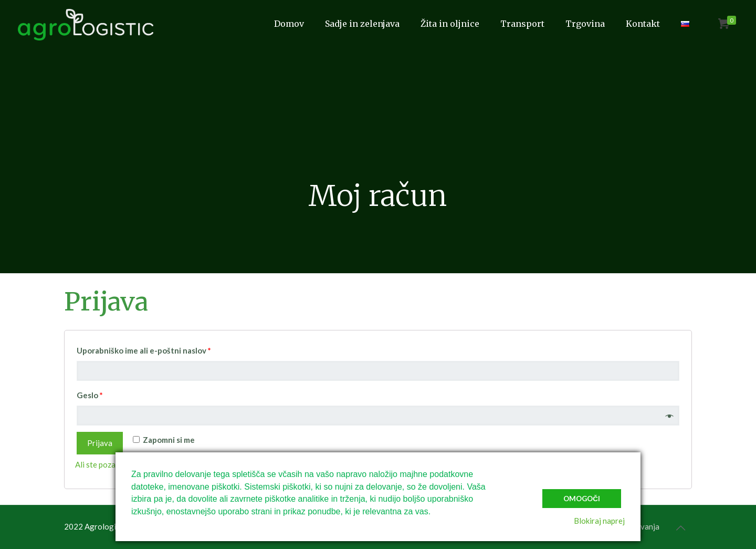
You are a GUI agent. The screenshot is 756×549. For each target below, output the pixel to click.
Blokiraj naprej (599, 521)
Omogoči (582, 499)
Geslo (90, 395)
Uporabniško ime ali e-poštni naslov (144, 350)
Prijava (100, 443)
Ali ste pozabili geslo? (113, 464)
